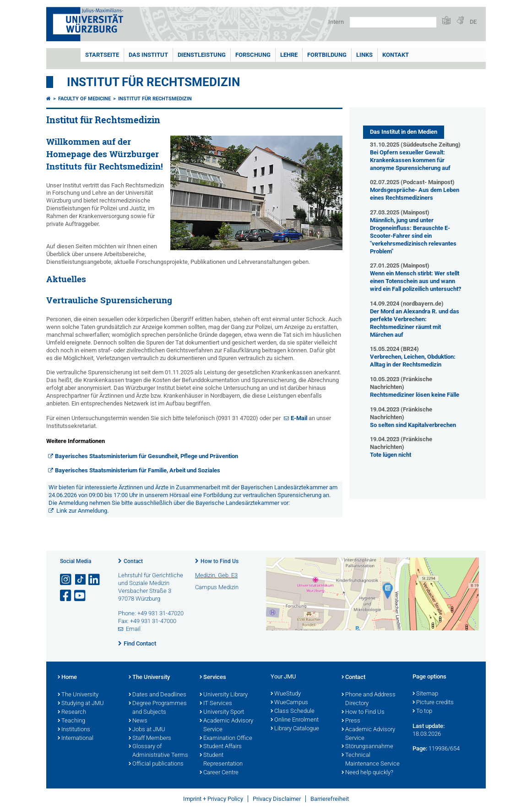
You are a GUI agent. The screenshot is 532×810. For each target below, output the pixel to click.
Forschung (253, 55)
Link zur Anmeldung (82, 511)
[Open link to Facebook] (66, 596)
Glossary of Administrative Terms (158, 751)
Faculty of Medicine (84, 99)
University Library (224, 695)
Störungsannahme (367, 747)
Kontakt (396, 55)
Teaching (71, 721)
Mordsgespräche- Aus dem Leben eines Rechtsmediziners (415, 194)
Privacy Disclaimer (277, 799)
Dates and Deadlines (157, 695)
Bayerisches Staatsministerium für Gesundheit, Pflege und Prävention (147, 456)
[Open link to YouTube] (81, 596)
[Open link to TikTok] (81, 580)
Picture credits (433, 703)
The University (78, 695)
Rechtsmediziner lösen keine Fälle (415, 395)
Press (351, 721)
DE (473, 22)
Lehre (289, 55)
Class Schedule (293, 711)
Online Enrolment (295, 720)
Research (72, 712)
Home (67, 678)
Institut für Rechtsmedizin (153, 82)
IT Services (216, 704)
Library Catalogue (295, 729)
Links (364, 55)
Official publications (156, 764)
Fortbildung (327, 55)
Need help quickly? (367, 773)
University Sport (222, 712)
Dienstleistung (202, 55)
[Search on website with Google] (393, 22)
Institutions (74, 730)
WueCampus (289, 703)
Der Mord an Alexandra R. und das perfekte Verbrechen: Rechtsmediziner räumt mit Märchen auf (415, 323)
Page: (420, 748)
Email (133, 629)
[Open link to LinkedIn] (95, 580)
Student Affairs (221, 747)
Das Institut (148, 55)
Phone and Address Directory (369, 699)
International (76, 739)
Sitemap (425, 694)
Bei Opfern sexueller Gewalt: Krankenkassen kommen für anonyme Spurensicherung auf (410, 160)
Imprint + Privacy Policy (213, 799)
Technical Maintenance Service (371, 760)
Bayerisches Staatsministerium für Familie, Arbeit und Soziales (138, 470)
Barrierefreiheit (330, 799)
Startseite (102, 55)
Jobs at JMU (147, 730)
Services (213, 678)
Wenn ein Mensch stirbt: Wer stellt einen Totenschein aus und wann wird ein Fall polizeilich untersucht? (415, 281)
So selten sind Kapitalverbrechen (413, 425)
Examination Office (226, 739)
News (138, 721)
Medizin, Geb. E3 (216, 575)
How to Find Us (220, 561)
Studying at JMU (81, 704)
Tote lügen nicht (391, 455)
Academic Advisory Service (226, 725)
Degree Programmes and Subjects (158, 708)
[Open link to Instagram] (66, 580)
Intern (336, 22)
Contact (133, 561)
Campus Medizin (217, 587)
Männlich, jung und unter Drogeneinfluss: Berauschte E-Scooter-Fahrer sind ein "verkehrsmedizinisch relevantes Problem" (413, 236)
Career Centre (219, 773)
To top (422, 711)
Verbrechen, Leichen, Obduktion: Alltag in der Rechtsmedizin (413, 361)
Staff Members (150, 739)
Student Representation (221, 760)
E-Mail (299, 418)
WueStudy (286, 694)
